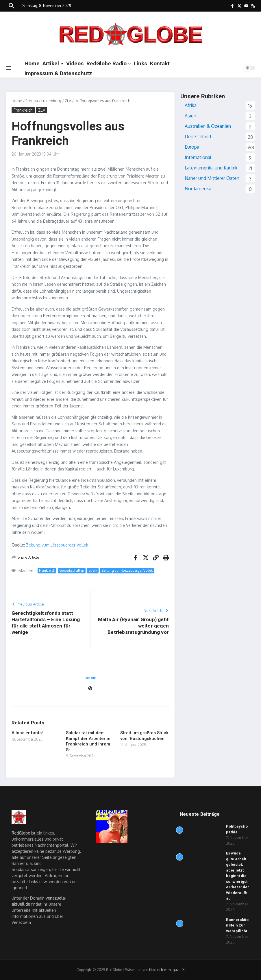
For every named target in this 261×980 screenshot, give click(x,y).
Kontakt (160, 63)
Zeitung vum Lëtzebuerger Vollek (57, 545)
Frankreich (23, 110)
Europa (32, 101)
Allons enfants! (27, 733)
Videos (75, 63)
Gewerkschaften (72, 570)
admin (90, 678)
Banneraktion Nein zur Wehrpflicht (237, 925)
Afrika (191, 105)
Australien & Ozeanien (208, 126)
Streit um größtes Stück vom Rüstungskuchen (144, 736)
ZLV (68, 101)
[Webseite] (90, 689)
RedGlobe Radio (109, 63)
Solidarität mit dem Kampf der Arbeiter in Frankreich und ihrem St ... (88, 741)
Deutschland (198, 136)
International (198, 157)
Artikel (53, 63)
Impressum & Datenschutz (58, 73)
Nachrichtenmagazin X (167, 970)
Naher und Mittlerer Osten (212, 178)
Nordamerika (198, 189)
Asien (190, 116)
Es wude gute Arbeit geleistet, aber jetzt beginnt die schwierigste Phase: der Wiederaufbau (238, 876)
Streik (93, 570)
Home (32, 63)
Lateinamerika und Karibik (211, 168)
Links (140, 63)
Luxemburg (51, 101)
